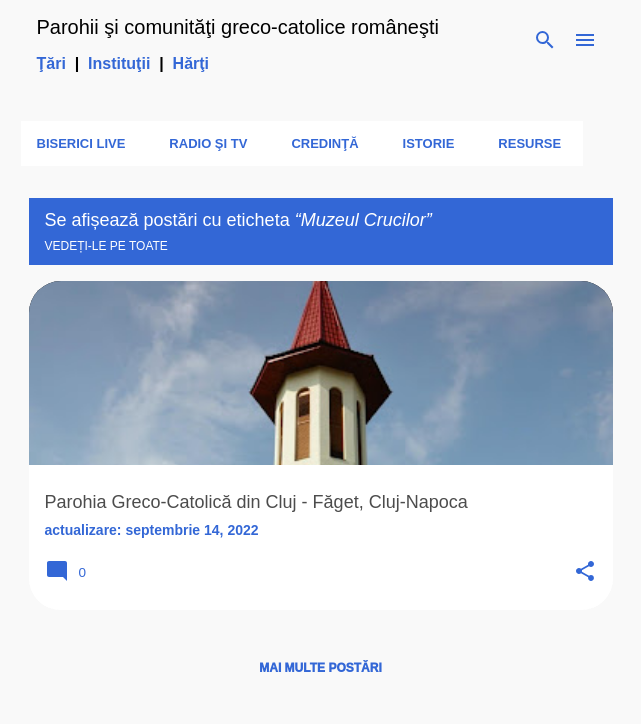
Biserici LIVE (81, 143)
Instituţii (119, 63)
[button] (585, 572)
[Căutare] (545, 40)
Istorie (429, 143)
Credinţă (324, 143)
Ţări (51, 63)
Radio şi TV (208, 143)
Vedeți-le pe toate (106, 246)
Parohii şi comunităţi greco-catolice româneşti (238, 27)
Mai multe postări (320, 668)
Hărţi (191, 63)
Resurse (529, 143)
